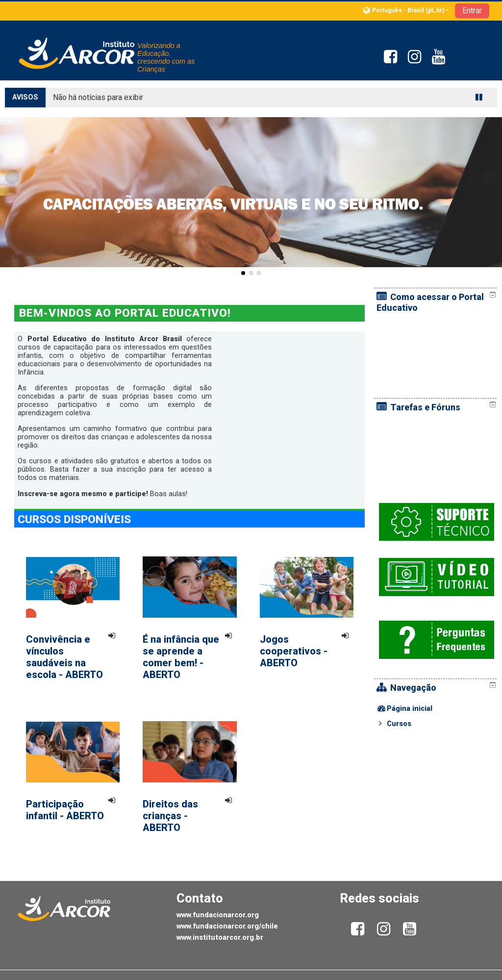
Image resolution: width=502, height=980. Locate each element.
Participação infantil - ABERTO (65, 810)
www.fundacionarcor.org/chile (227, 926)
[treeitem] (437, 679)
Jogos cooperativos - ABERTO (294, 651)
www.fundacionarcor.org (218, 915)
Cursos (406, 694)
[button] (406, 10)
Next (490, 177)
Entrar (472, 11)
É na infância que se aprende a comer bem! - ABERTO (181, 657)
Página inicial (417, 679)
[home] (77, 53)
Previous (12, 177)
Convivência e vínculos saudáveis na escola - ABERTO (64, 657)
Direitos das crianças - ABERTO (170, 816)
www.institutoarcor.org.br (220, 938)
